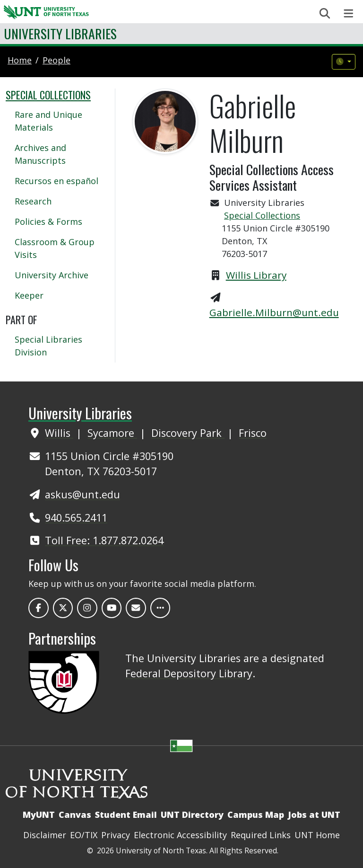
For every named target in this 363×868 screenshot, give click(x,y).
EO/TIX (84, 835)
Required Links (261, 835)
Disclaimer (45, 835)
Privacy (116, 835)
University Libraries (60, 33)
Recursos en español (56, 181)
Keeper (29, 295)
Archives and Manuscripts (40, 154)
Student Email (126, 815)
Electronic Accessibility (180, 835)
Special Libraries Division (48, 346)
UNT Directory (192, 815)
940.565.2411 (76, 518)
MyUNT (39, 815)
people (56, 60)
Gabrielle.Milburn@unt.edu (274, 312)
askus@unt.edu (82, 494)
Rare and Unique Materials (48, 121)
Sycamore (112, 433)
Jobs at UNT (314, 815)
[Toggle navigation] (349, 13)
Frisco (253, 433)
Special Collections (262, 215)
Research (33, 201)
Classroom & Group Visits (55, 248)
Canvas (75, 815)
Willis (59, 433)
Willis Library (256, 275)
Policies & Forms (48, 221)
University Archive (52, 275)
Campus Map (256, 815)
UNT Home (317, 835)
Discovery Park (188, 433)
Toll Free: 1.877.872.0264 (104, 540)
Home (20, 60)
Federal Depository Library (189, 673)
